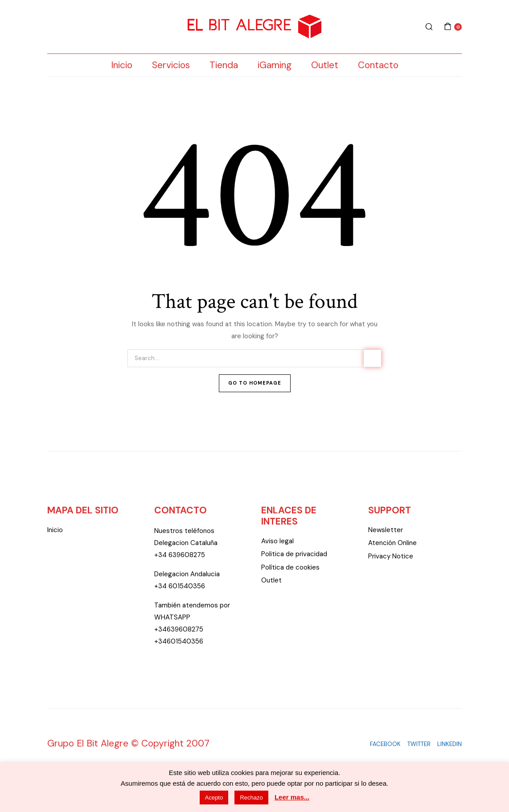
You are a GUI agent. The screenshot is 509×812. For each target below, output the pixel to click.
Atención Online (392, 543)
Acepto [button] (214, 798)
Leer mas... (292, 797)
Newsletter (386, 530)
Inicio (122, 65)
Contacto (378, 65)
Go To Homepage (255, 383)
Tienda (224, 65)
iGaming (275, 65)
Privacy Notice (391, 556)
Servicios (171, 65)
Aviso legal (277, 541)
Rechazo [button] (251, 798)
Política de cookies (290, 567)
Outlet (325, 65)
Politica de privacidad (294, 554)
